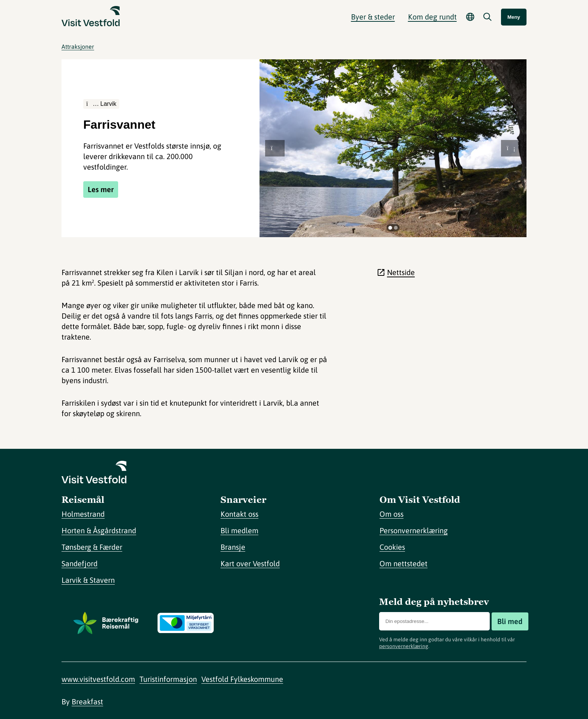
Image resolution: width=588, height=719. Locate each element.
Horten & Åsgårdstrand (99, 530)
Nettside (401, 272)
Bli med (510, 621)
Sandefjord (79, 563)
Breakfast (87, 702)
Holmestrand (83, 514)
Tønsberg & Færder (92, 547)
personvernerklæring (404, 646)
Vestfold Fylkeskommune (242, 679)
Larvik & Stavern (88, 580)
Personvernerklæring (414, 530)
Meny (514, 17)
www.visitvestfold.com (98, 679)
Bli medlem (239, 530)
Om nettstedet (403, 563)
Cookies (392, 547)
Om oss (391, 514)
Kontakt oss (239, 514)
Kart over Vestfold (250, 563)
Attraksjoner (78, 47)
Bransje (233, 547)
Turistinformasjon (168, 679)
